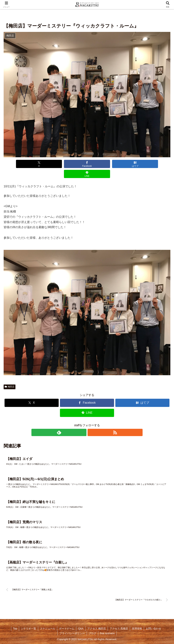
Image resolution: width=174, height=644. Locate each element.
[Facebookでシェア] (70, 164)
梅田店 (10, 377)
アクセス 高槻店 (119, 628)
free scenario (107, 633)
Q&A (81, 628)
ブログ (92, 633)
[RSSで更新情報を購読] (91, 422)
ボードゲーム (67, 628)
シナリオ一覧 (29, 628)
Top (15, 628)
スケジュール (48, 628)
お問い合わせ (153, 628)
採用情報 (137, 628)
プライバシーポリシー (72, 633)
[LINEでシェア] (138, 164)
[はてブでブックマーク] (104, 164)
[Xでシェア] (36, 164)
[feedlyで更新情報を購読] (83, 422)
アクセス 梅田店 (97, 628)
